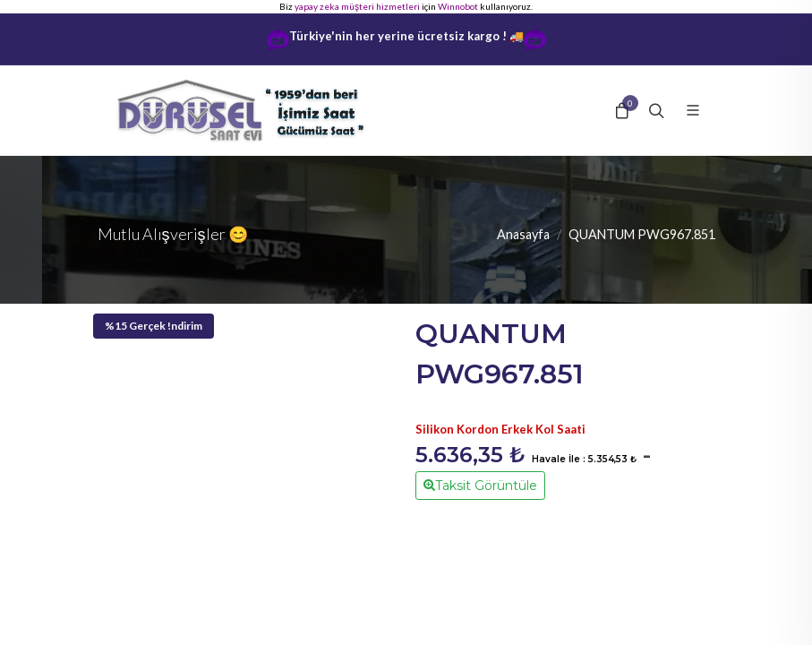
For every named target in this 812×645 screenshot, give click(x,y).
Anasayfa (523, 234)
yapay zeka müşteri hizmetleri (357, 6)
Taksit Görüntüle (480, 485)
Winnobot (458, 6)
